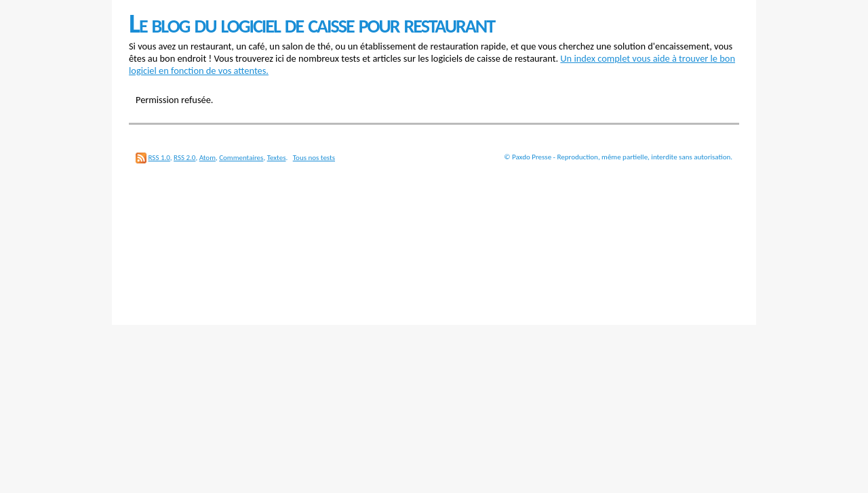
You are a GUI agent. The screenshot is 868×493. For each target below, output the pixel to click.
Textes (277, 158)
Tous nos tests (314, 158)
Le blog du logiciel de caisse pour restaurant (312, 23)
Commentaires (241, 158)
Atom (208, 158)
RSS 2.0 (184, 158)
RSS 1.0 (159, 158)
